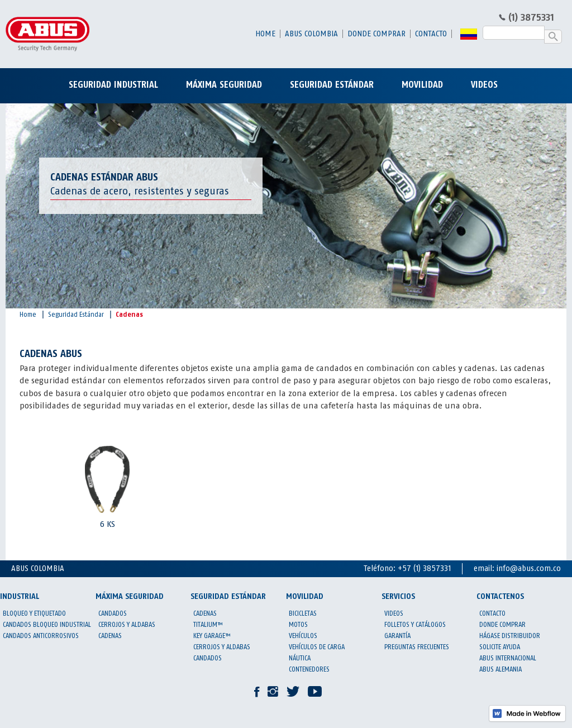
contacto (431, 34)
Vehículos (303, 636)
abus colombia (311, 34)
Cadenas (129, 315)
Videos (394, 613)
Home (265, 34)
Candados (113, 613)
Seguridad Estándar (76, 315)
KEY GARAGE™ (212, 636)
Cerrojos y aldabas (127, 625)
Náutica (300, 658)
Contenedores (309, 669)
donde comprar (376, 34)
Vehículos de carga (317, 647)
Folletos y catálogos (415, 625)
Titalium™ (208, 625)
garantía (397, 636)
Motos (298, 625)
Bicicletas (303, 613)
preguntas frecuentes (417, 647)
